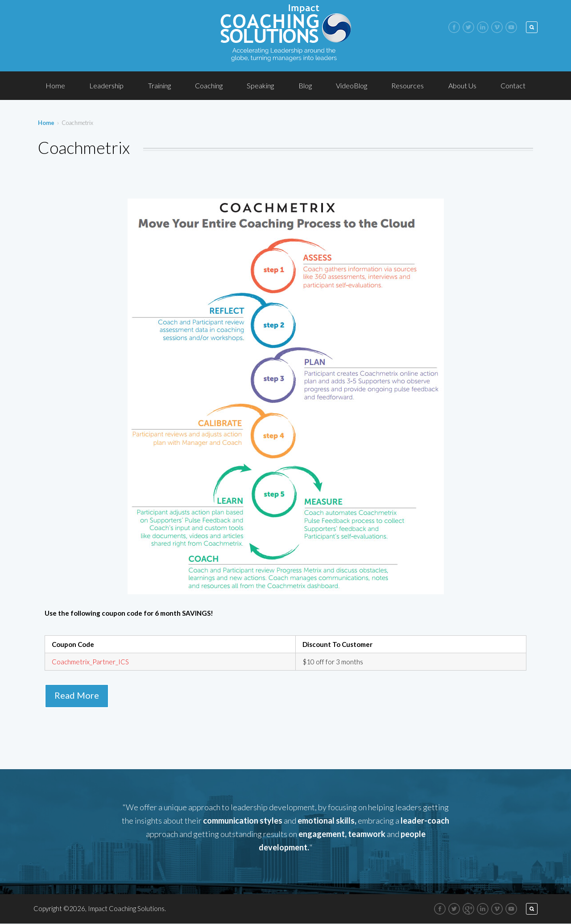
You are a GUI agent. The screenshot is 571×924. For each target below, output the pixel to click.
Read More (77, 695)
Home (55, 85)
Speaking (260, 85)
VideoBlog (352, 85)
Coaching (209, 85)
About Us (462, 85)
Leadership (106, 85)
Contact (513, 85)
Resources (408, 85)
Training (159, 85)
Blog (305, 85)
